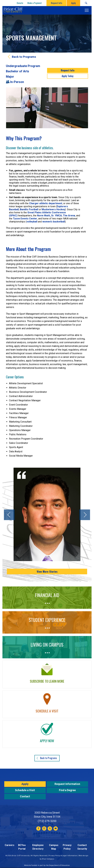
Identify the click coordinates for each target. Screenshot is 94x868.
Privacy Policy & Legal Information (63, 856)
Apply (25, 784)
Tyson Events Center (25, 219)
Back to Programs (24, 57)
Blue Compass (48, 859)
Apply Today (68, 76)
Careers (10, 845)
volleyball (32, 222)
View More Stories (47, 571)
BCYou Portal (22, 847)
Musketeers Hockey (53, 209)
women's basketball (54, 222)
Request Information (67, 784)
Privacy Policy (67, 847)
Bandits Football (29, 209)
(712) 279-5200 (47, 821)
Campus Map (54, 847)
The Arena (69, 216)
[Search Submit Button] (86, 3)
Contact (25, 796)
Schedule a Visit (25, 790)
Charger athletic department (46, 203)
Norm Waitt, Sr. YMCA (49, 216)
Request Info (68, 70)
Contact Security (82, 847)
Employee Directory (38, 847)
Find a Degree (67, 790)
